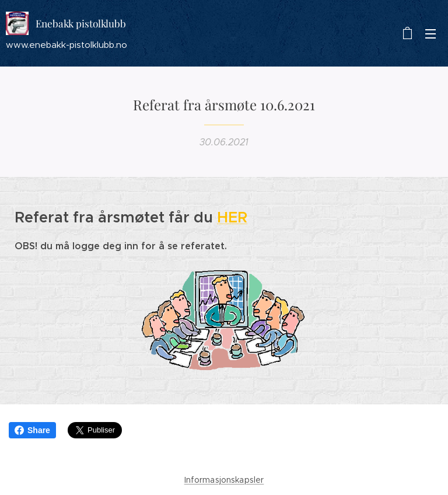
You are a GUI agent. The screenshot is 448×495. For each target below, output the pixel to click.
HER (232, 217)
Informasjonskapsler (224, 480)
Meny (430, 34)
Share (32, 430)
